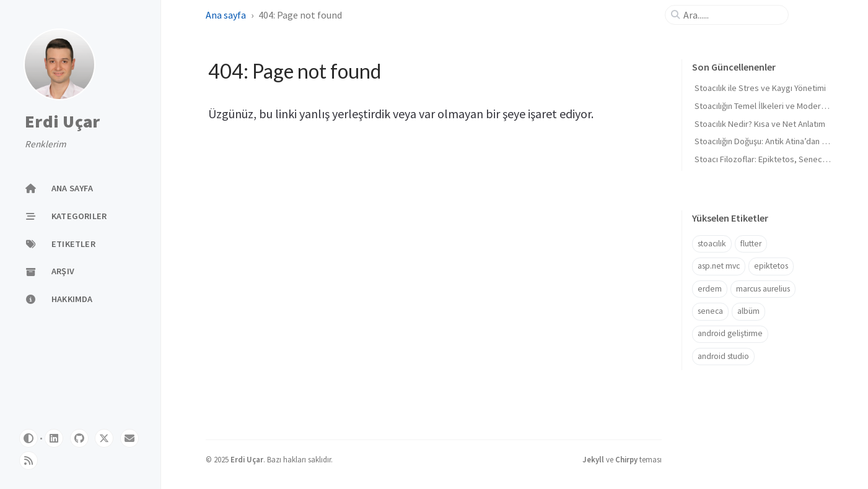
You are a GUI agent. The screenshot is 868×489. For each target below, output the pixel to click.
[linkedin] (54, 438)
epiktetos (771, 266)
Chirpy (626, 459)
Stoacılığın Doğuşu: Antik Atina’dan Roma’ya (774, 141)
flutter (751, 244)
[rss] (28, 461)
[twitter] (104, 438)
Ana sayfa (226, 15)
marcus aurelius (763, 289)
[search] (732, 15)
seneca (710, 311)
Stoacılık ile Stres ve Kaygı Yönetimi (760, 88)
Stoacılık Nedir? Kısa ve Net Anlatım (760, 124)
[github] (79, 438)
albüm (748, 311)
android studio (723, 356)
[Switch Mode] (28, 438)
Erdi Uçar (62, 122)
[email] (129, 438)
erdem (710, 289)
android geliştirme (730, 333)
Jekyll (593, 459)
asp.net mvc (719, 266)
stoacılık (712, 244)
